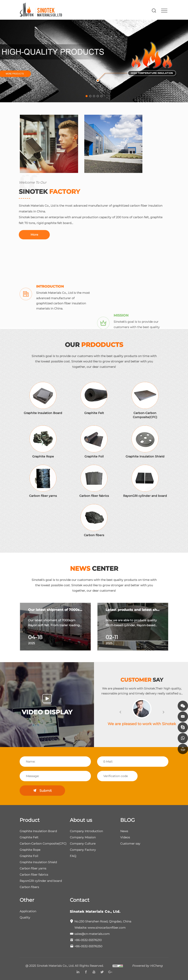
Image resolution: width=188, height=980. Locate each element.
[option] (55, 638)
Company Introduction (86, 831)
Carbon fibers (29, 887)
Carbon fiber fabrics (34, 875)
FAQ (73, 856)
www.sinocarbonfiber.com (107, 928)
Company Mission (83, 837)
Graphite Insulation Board (38, 831)
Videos (125, 837)
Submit (46, 791)
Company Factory (83, 850)
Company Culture (83, 844)
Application (28, 911)
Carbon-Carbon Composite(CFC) (43, 844)
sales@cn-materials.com (92, 934)
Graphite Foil (29, 856)
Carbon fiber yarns (33, 868)
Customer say (130, 844)
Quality (25, 917)
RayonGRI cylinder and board (41, 881)
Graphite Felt (29, 837)
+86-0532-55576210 (88, 940)
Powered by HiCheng (147, 966)
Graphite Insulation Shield (38, 862)
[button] (129, 712)
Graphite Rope (30, 850)
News (124, 831)
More (26, 235)
